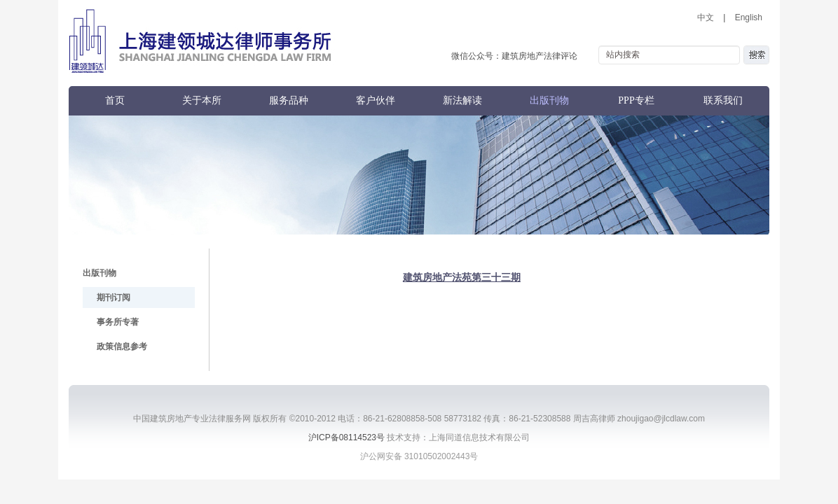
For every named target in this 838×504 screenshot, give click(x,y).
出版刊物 (549, 100)
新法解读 (462, 100)
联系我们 (723, 100)
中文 (706, 17)
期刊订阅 (114, 297)
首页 (115, 100)
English (749, 17)
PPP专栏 (636, 100)
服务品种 (289, 100)
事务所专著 (118, 322)
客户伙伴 (376, 100)
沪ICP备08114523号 (346, 437)
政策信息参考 (122, 346)
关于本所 (202, 100)
